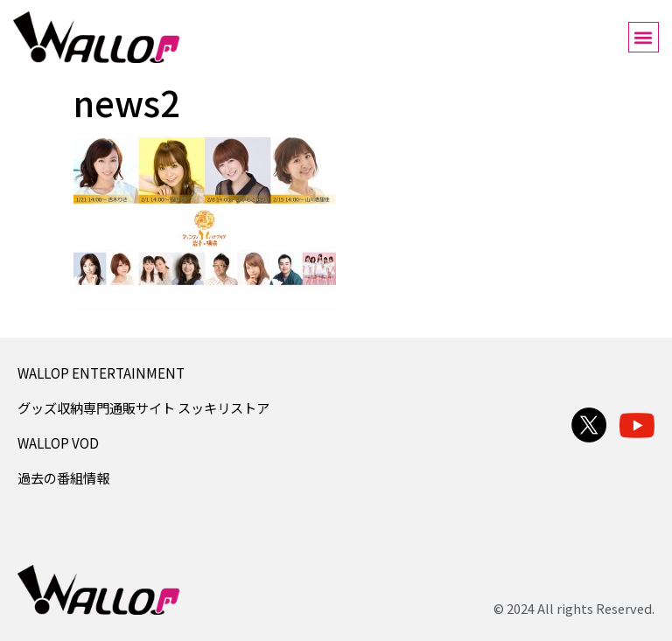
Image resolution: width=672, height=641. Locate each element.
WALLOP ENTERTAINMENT (101, 373)
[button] (644, 37)
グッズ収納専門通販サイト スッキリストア (143, 408)
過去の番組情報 (63, 477)
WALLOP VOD (58, 442)
